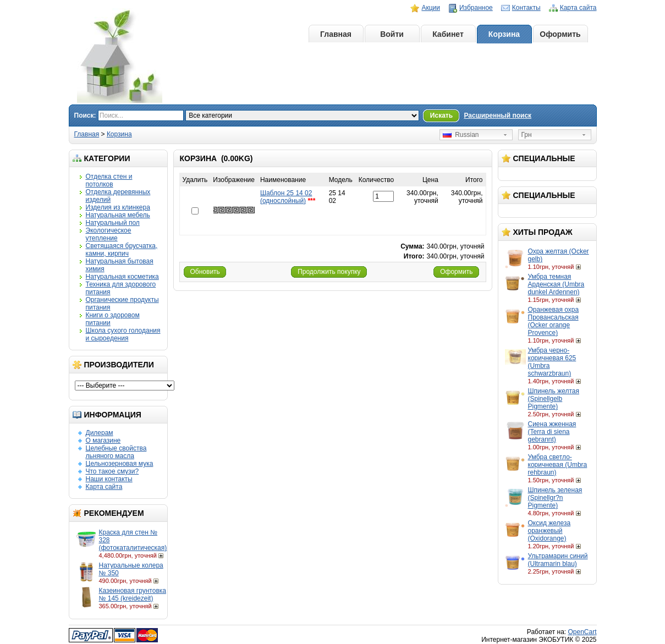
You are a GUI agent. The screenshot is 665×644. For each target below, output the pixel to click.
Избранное (476, 8)
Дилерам (100, 433)
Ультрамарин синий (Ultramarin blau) (558, 560)
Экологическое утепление (109, 234)
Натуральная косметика (122, 277)
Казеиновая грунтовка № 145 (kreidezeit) (133, 595)
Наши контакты (109, 479)
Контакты (526, 8)
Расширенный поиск (498, 115)
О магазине (103, 441)
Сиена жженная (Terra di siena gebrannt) (552, 432)
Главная (336, 34)
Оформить (560, 34)
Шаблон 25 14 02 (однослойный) (286, 197)
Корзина (504, 34)
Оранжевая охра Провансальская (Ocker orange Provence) (554, 321)
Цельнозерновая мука (120, 464)
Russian (461, 135)
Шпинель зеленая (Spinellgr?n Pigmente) (555, 498)
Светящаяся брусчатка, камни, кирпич (122, 250)
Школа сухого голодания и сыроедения (123, 334)
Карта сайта (578, 8)
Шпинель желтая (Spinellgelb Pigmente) (554, 399)
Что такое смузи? (112, 471)
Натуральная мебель (118, 215)
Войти (392, 34)
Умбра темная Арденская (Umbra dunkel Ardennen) (556, 284)
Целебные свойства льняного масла (116, 452)
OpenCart (582, 632)
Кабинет (448, 34)
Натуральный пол (113, 223)
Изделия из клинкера (118, 207)
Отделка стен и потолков (109, 180)
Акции (431, 8)
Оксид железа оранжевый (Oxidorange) (549, 531)
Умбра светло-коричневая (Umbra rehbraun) (558, 465)
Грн (527, 135)
